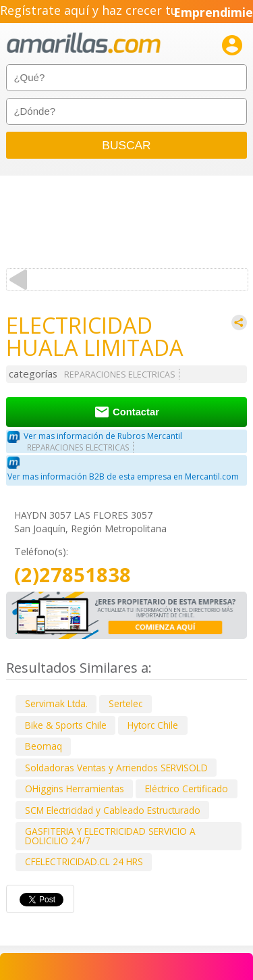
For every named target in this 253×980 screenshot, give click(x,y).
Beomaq (44, 746)
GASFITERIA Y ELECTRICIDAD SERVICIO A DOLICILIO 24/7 (110, 836)
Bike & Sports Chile (66, 725)
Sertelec (125, 703)
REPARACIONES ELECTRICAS (120, 375)
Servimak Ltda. (56, 703)
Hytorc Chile (153, 725)
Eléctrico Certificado (187, 789)
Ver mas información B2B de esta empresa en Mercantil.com (123, 476)
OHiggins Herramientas (75, 789)
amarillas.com (84, 44)
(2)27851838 (73, 575)
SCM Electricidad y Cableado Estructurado (113, 810)
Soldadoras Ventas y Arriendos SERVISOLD (116, 768)
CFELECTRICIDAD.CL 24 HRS (84, 861)
